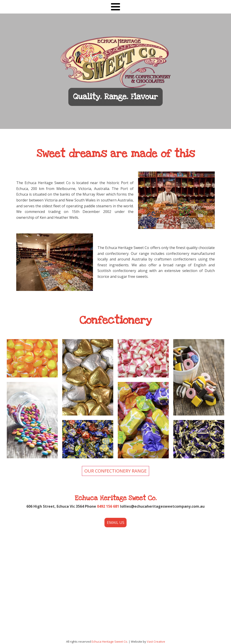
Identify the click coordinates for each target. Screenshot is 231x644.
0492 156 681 (108, 506)
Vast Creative (156, 642)
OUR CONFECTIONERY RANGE (115, 471)
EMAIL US (116, 522)
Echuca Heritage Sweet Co (109, 642)
